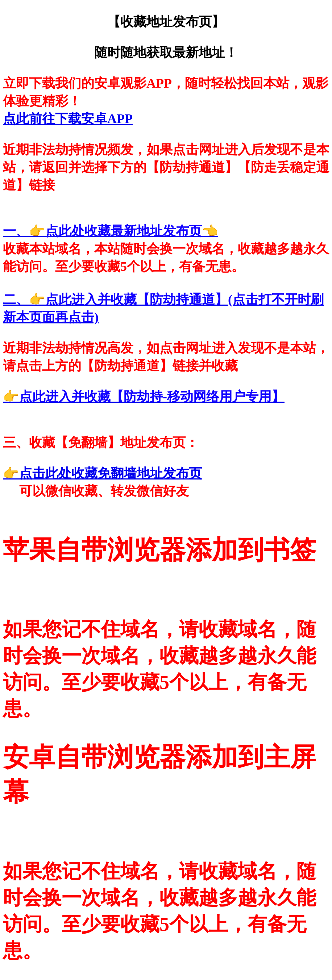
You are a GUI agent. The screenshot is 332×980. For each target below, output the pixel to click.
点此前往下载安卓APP (68, 119)
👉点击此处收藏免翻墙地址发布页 (102, 473)
